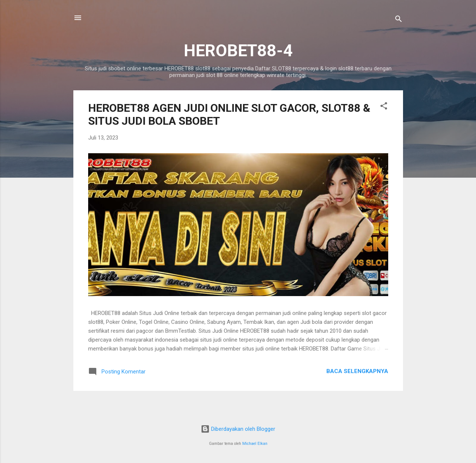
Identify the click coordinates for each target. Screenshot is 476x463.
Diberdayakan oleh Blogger (238, 429)
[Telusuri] (399, 20)
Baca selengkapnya (357, 371)
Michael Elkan (255, 444)
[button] (384, 107)
